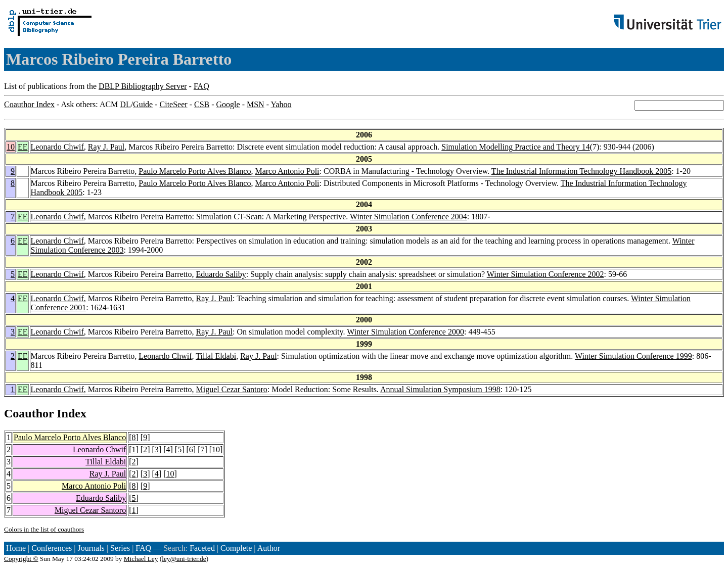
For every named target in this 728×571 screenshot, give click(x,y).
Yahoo (281, 104)
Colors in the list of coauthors (44, 529)
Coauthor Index (29, 104)
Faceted (202, 548)
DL (125, 104)
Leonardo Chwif (57, 147)
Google (228, 104)
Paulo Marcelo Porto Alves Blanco (195, 171)
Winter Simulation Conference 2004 (408, 217)
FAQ (201, 86)
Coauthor (29, 413)
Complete (236, 548)
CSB (202, 104)
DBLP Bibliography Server (143, 86)
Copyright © (21, 559)
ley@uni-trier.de (184, 559)
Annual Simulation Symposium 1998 (440, 389)
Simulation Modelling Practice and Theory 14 (515, 147)
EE (23, 147)
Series (120, 548)
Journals (91, 548)
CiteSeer (174, 104)
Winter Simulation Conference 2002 (545, 274)
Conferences (52, 548)
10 (11, 147)
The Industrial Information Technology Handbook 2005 (581, 171)
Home (16, 548)
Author (269, 548)
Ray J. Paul (106, 147)
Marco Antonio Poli (287, 171)
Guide (143, 104)
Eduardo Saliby (221, 274)
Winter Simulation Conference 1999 (633, 356)
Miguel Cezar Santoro (232, 389)
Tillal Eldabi (216, 356)
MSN (256, 104)
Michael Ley (141, 559)
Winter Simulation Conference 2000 (405, 332)
